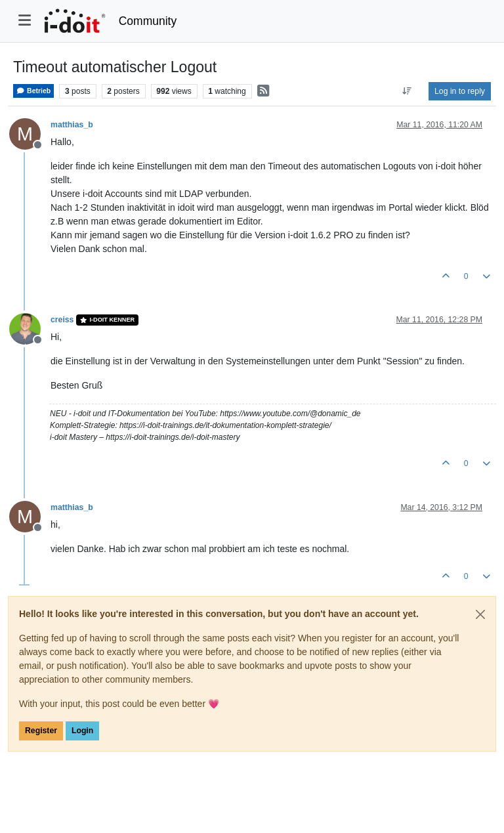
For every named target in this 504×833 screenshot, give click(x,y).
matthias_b (72, 125)
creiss (62, 320)
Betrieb (33, 91)
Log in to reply (460, 91)
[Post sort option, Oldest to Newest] (407, 91)
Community (148, 21)
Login (82, 731)
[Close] (480, 614)
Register (41, 731)
